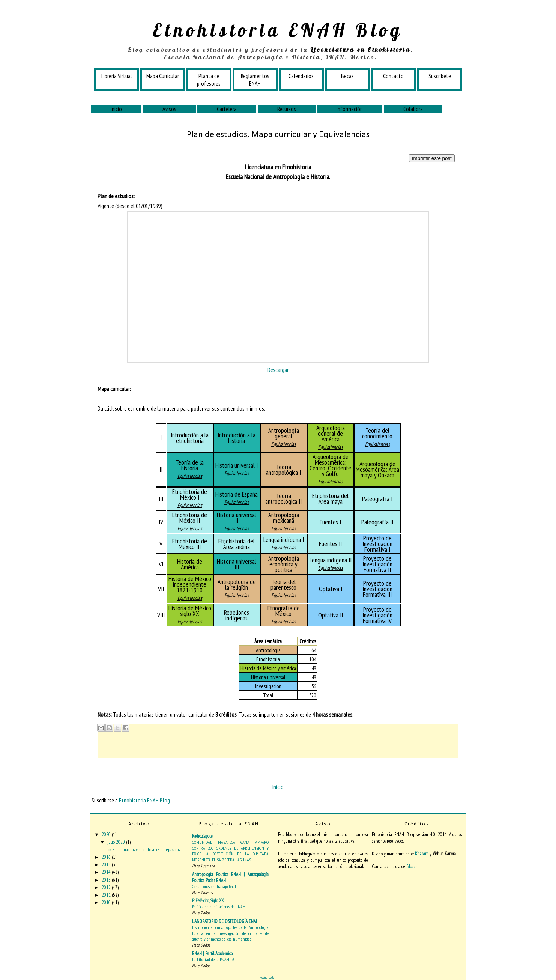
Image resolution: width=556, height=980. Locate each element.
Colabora (413, 109)
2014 (107, 872)
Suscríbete (440, 76)
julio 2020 (117, 842)
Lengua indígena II (331, 560)
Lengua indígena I (284, 540)
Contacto (393, 76)
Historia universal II (237, 518)
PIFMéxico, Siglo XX (208, 901)
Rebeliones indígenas (237, 615)
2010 (107, 902)
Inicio (116, 109)
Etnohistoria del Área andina (237, 544)
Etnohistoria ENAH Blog (278, 30)
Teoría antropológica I (283, 470)
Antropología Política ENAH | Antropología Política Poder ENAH (230, 877)
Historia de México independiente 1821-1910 (190, 584)
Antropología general (284, 433)
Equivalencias (284, 444)
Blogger (412, 866)
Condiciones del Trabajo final (214, 886)
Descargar (278, 370)
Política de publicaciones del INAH (219, 907)
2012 (107, 887)
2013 (107, 880)
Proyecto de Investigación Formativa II (377, 564)
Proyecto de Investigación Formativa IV (377, 615)
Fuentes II (330, 544)
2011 (107, 895)
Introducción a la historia (237, 438)
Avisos (169, 109)
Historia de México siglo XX (190, 611)
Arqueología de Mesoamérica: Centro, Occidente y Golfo (330, 465)
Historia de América (190, 564)
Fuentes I (330, 522)
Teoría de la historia (190, 465)
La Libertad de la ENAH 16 (213, 960)
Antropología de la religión (237, 584)
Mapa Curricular (163, 76)
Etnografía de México (284, 611)
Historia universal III (237, 564)
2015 (107, 865)
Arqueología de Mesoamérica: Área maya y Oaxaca (377, 469)
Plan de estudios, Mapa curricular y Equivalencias (278, 135)
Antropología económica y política (284, 564)
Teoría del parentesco (283, 584)
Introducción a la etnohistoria (190, 438)
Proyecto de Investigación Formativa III (377, 589)
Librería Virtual (117, 76)
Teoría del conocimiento (377, 433)
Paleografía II (377, 522)
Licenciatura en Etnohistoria (360, 50)
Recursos (287, 109)
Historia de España (237, 494)
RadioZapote (202, 836)
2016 (107, 857)
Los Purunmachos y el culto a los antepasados (143, 850)
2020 (107, 835)
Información (350, 109)
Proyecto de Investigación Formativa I (377, 544)
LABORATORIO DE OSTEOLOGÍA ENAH (225, 921)
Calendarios (301, 76)
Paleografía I (377, 499)
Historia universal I (237, 465)
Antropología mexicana (284, 518)
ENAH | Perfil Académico (212, 954)
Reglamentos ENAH (255, 80)
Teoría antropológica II (283, 498)
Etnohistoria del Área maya (330, 498)
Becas (347, 76)
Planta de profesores (209, 80)
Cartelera (227, 109)
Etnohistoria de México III (190, 544)
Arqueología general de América (331, 433)
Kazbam (422, 854)
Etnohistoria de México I (190, 494)
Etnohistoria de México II (190, 518)
